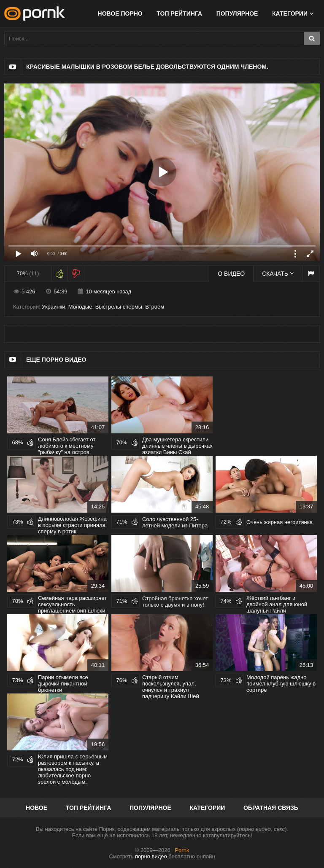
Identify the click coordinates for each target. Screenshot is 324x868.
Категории (290, 13)
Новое (36, 808)
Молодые (80, 307)
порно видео (151, 856)
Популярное (237, 13)
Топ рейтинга (179, 13)
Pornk (182, 850)
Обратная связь (271, 808)
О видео (231, 274)
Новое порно (120, 13)
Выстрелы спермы (119, 307)
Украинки (53, 307)
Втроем (155, 307)
